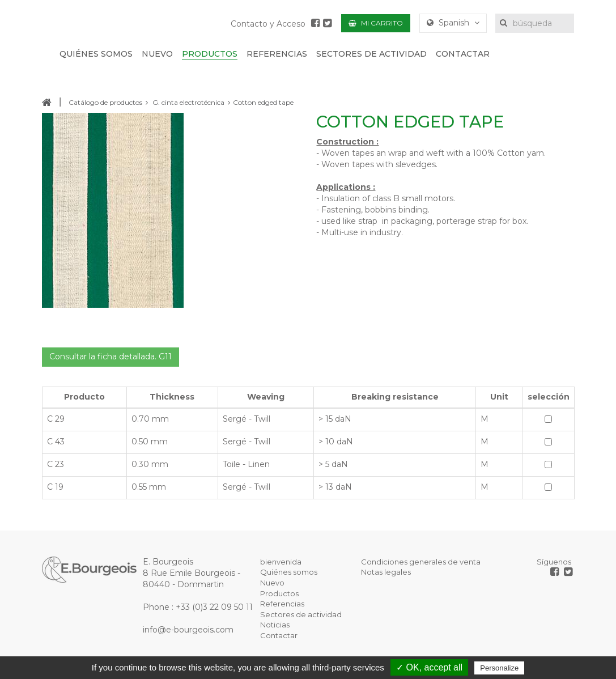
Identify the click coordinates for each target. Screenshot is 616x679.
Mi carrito (376, 23)
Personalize (499, 668)
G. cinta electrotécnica (188, 102)
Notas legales (386, 572)
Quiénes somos (289, 572)
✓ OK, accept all (429, 667)
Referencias (282, 604)
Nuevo (272, 583)
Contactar (279, 635)
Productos (279, 593)
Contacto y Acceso (268, 24)
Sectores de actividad (301, 614)
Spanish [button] (453, 23)
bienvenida (281, 562)
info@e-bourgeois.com (188, 630)
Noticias (275, 625)
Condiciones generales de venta (421, 562)
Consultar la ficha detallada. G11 (111, 357)
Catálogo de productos (105, 102)
